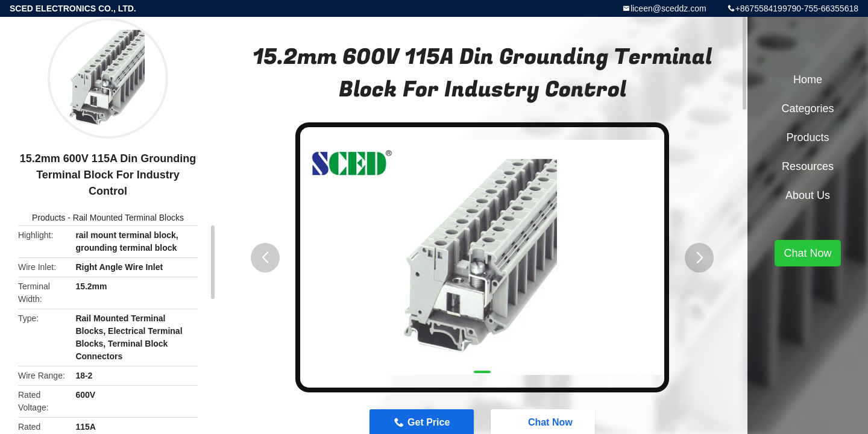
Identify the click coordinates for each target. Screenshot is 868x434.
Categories (807, 108)
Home (808, 80)
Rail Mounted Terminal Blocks (128, 218)
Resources (808, 166)
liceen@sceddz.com (668, 8)
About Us (808, 195)
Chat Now (807, 253)
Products (49, 218)
